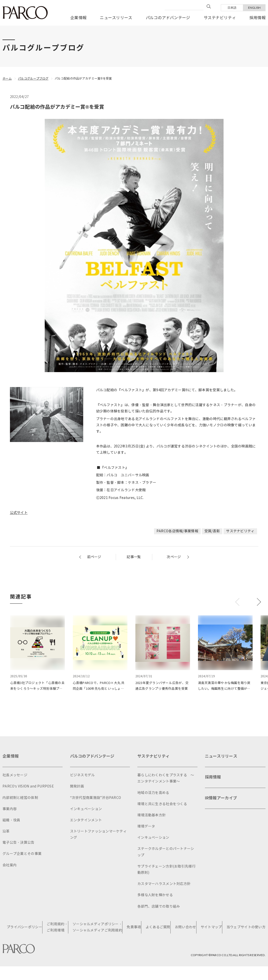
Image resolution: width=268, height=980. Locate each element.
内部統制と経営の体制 (20, 799)
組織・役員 (11, 821)
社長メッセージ (15, 776)
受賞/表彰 (212, 531)
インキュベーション (86, 810)
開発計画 (77, 788)
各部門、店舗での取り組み (159, 907)
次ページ (174, 557)
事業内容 (10, 810)
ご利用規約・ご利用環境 (57, 929)
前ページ (94, 557)
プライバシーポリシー (24, 928)
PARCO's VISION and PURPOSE (28, 788)
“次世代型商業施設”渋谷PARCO (96, 799)
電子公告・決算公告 (19, 844)
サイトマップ (211, 928)
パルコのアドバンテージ (168, 18)
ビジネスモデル (82, 776)
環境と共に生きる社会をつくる (162, 805)
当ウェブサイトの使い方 (246, 928)
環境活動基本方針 (152, 816)
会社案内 (10, 866)
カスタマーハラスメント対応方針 (164, 885)
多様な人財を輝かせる (155, 896)
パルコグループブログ (33, 78)
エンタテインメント (86, 821)
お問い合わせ (186, 928)
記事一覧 (134, 557)
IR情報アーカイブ (221, 799)
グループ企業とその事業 (22, 855)
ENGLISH (254, 8)
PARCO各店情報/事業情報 (177, 531)
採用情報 (257, 18)
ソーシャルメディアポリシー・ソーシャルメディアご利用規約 (97, 929)
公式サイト (19, 513)
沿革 (6, 833)
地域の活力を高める (153, 794)
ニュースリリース (116, 18)
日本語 (232, 8)
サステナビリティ (220, 18)
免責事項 (134, 928)
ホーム (7, 78)
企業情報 (78, 18)
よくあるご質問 (158, 928)
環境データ (146, 828)
